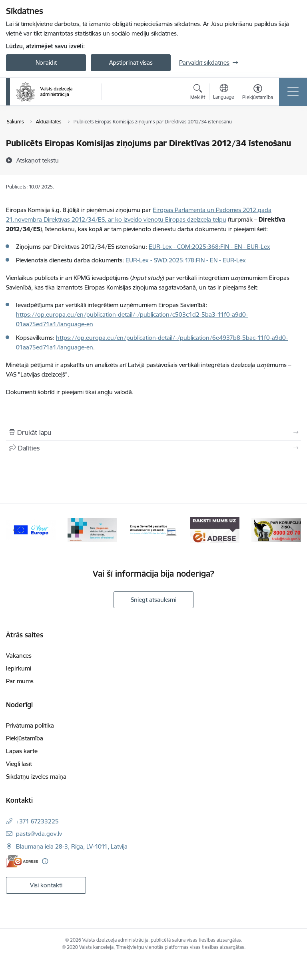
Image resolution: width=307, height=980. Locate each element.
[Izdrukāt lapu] (153, 432)
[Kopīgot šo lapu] (153, 448)
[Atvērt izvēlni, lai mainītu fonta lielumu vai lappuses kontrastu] (258, 93)
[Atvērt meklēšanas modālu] (198, 93)
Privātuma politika (30, 725)
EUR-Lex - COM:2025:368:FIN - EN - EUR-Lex (209, 247)
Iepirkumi (19, 668)
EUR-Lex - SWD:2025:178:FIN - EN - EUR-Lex (186, 260)
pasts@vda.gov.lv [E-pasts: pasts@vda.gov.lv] (39, 834)
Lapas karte (22, 751)
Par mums (20, 681)
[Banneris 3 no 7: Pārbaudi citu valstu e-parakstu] (153, 529)
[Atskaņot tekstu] (38, 160)
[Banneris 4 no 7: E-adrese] (215, 529)
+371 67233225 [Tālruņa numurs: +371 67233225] (37, 821)
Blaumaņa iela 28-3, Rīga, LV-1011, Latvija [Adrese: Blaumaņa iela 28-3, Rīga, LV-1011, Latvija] (72, 846)
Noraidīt (46, 62)
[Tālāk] (292, 530)
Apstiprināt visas (131, 62)
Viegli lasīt (19, 764)
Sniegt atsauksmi (153, 600)
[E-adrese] (22, 861)
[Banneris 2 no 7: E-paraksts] (92, 529)
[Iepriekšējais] (15, 530)
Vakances (19, 656)
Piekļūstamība (25, 738)
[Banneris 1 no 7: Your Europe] (31, 529)
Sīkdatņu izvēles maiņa (36, 777)
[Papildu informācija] (45, 861)
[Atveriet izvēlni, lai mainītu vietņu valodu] (224, 93)
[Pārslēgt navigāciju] (293, 92)
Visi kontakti (46, 885)
